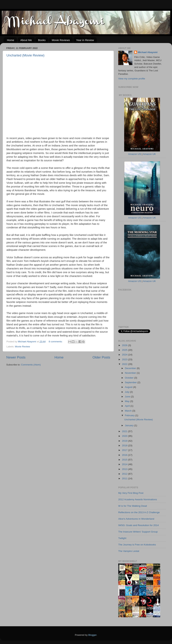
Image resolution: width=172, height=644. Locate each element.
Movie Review (22, 347)
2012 (125, 474)
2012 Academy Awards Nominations (138, 499)
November (131, 373)
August (129, 387)
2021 (125, 431)
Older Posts (101, 357)
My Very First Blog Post (131, 493)
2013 (125, 469)
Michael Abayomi (148, 52)
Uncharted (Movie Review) (25, 55)
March (129, 411)
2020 (125, 436)
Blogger (92, 635)
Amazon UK (149, 154)
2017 (125, 450)
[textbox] (58, 237)
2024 (125, 355)
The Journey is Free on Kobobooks (137, 545)
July (127, 392)
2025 (125, 350)
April (128, 406)
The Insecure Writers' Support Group (138, 532)
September (131, 382)
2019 (125, 441)
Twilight (122, 538)
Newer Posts (16, 357)
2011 (125, 478)
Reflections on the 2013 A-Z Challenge (139, 512)
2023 (125, 359)
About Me (26, 40)
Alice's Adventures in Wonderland (136, 519)
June (128, 397)
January (130, 425)
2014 (125, 464)
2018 (125, 445)
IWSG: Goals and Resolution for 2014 (138, 525)
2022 (125, 364)
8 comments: (56, 342)
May (127, 401)
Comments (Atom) (31, 365)
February (130, 415)
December (131, 368)
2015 (125, 460)
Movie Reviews (61, 40)
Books (42, 40)
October (130, 378)
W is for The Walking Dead (133, 506)
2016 (125, 455)
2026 (125, 345)
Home (11, 40)
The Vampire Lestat (129, 551)
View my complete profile (132, 79)
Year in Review (85, 40)
